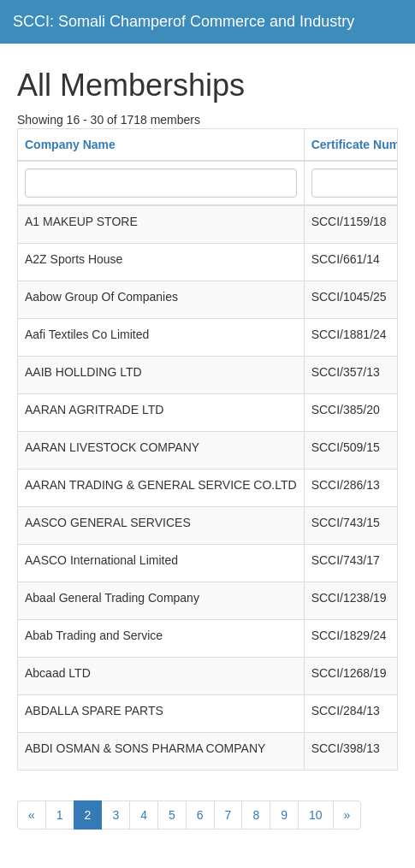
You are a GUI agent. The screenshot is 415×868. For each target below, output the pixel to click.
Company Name (70, 145)
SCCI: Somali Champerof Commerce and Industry (184, 21)
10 (316, 815)
